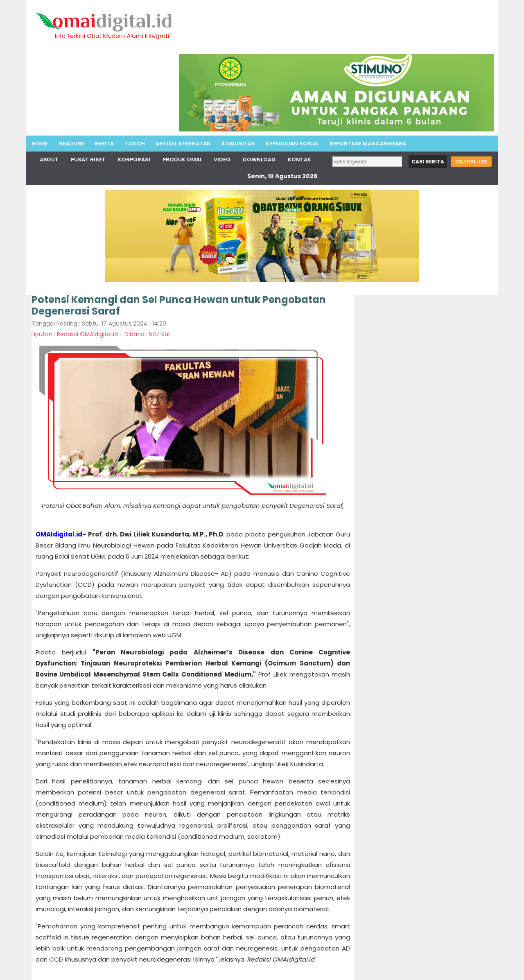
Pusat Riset (88, 160)
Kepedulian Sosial (292, 144)
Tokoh (135, 144)
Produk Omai (182, 160)
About (49, 160)
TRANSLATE (471, 162)
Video (222, 160)
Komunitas (238, 144)
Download (259, 160)
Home (40, 144)
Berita (104, 144)
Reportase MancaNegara (368, 144)
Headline (71, 144)
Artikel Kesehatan (183, 144)
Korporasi (134, 160)
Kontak (299, 160)
